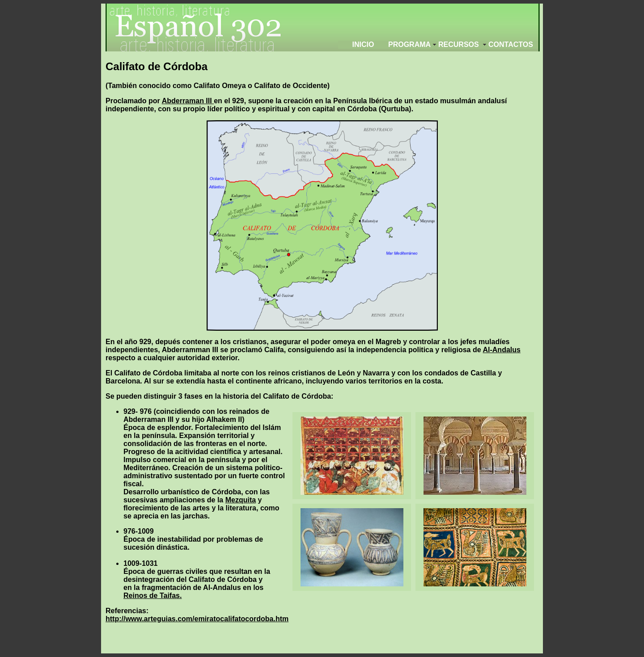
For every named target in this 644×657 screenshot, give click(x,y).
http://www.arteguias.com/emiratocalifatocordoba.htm (197, 619)
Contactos (511, 44)
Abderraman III (188, 101)
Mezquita (241, 500)
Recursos (459, 44)
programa (409, 44)
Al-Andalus (501, 350)
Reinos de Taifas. (153, 596)
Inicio (363, 44)
